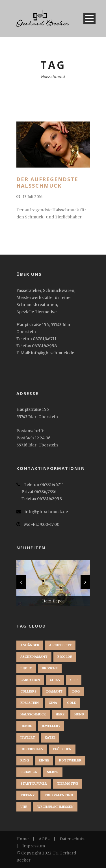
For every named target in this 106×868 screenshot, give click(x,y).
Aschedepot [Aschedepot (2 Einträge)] (60, 645)
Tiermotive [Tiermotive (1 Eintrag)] (68, 784)
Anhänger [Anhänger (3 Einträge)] (30, 645)
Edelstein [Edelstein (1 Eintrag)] (30, 703)
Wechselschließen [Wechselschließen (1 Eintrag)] (55, 807)
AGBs (44, 839)
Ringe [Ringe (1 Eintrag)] (44, 760)
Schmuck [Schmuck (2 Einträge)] (29, 772)
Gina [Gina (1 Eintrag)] (53, 703)
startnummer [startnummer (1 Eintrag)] (34, 784)
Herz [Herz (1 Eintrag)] (60, 714)
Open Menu (89, 18)
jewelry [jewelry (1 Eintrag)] (28, 737)
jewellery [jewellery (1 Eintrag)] (51, 726)
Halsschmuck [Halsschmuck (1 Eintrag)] (33, 714)
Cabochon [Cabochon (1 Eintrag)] (30, 680)
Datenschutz (72, 839)
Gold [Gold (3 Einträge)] (72, 703)
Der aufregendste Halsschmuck (47, 182)
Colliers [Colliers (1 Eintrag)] (28, 691)
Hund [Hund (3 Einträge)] (79, 714)
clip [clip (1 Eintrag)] (74, 680)
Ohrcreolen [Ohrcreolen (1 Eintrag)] (32, 749)
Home (22, 839)
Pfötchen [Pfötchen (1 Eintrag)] (62, 749)
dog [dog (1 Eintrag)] (76, 691)
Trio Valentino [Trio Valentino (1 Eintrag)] (59, 795)
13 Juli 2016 (33, 197)
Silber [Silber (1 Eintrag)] (53, 772)
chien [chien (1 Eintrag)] (55, 680)
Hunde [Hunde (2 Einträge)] (26, 726)
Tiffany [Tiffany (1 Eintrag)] (27, 795)
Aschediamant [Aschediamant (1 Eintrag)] (34, 657)
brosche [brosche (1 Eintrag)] (50, 668)
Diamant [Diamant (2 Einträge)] (54, 691)
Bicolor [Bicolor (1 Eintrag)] (65, 657)
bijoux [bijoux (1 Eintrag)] (26, 668)
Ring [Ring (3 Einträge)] (25, 760)
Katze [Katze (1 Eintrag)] (50, 737)
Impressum (34, 846)
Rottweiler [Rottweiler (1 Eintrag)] (70, 760)
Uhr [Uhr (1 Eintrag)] (24, 807)
